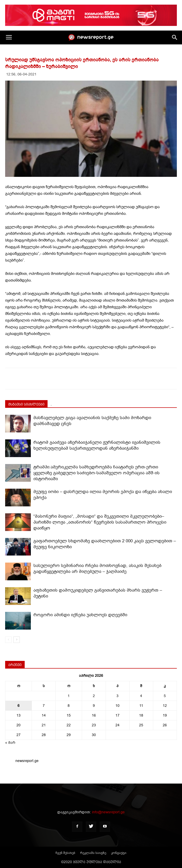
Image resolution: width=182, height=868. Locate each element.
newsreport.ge (27, 761)
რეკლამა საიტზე (93, 853)
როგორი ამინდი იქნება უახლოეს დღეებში (80, 615)
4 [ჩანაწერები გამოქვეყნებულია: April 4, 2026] (141, 696)
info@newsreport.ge (108, 812)
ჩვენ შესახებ (65, 853)
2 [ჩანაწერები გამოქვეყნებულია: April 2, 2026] (94, 696)
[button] (175, 37)
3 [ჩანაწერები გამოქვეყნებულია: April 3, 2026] (117, 696)
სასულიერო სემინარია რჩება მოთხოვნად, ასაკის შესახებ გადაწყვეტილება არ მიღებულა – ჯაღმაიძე (97, 568)
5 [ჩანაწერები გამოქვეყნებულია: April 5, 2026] (165, 696)
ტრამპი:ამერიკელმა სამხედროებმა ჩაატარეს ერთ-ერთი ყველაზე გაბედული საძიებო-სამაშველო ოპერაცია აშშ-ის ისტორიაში (97, 473)
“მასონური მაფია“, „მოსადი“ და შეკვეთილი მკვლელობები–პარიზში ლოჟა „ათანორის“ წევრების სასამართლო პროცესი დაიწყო (100, 522)
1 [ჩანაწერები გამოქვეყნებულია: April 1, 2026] (69, 696)
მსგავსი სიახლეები (26, 404)
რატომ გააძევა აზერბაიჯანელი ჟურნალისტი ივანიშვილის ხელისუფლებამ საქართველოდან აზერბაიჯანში (97, 445)
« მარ (10, 743)
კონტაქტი (119, 853)
